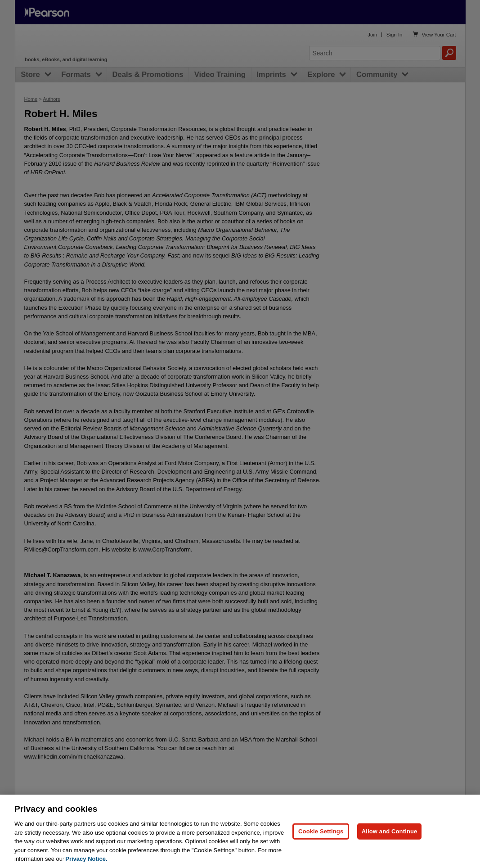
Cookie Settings (321, 851)
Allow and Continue (390, 851)
